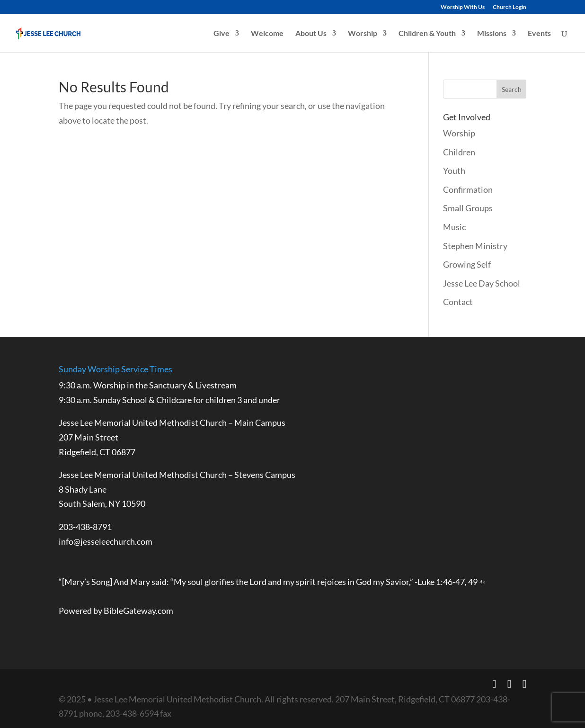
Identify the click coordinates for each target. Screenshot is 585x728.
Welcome (267, 34)
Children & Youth (427, 34)
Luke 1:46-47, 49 (448, 582)
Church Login (510, 7)
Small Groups (468, 208)
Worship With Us (463, 7)
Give (222, 34)
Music (454, 227)
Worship (363, 34)
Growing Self (467, 264)
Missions (492, 34)
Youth (454, 171)
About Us (311, 34)
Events (539, 34)
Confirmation (468, 189)
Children (459, 152)
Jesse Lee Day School (482, 283)
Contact (458, 302)
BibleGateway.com (138, 611)
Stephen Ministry (475, 246)
